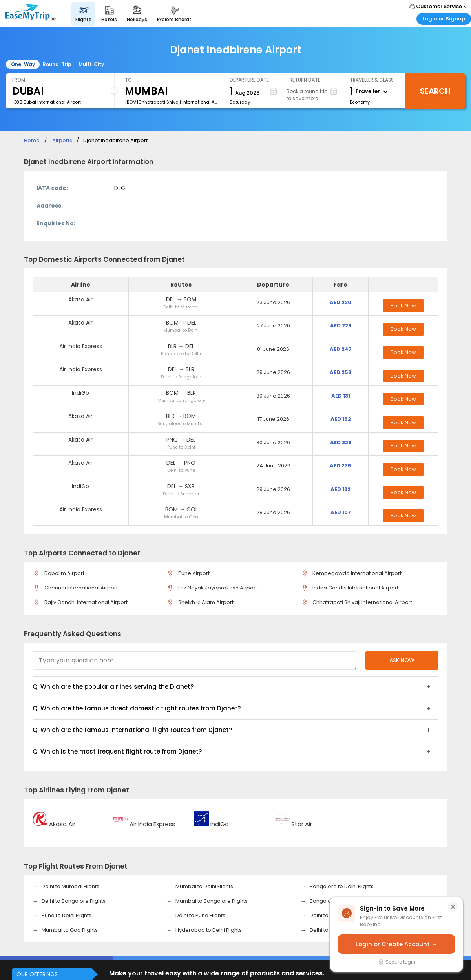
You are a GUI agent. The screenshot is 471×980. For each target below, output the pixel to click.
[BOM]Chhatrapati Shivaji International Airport (171, 102)
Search (435, 91)
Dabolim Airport (63, 573)
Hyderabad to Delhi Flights (208, 930)
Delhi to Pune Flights (200, 915)
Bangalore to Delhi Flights (341, 886)
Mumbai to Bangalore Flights (211, 901)
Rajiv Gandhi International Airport (85, 602)
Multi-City (91, 64)
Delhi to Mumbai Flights (70, 886)
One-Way (23, 64)
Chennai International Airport (80, 588)
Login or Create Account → (396, 944)
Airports (62, 140)
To (128, 80)
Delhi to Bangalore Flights (73, 901)
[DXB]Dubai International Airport (47, 102)
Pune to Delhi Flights (66, 915)
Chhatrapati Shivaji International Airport (361, 602)
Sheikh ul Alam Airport (204, 602)
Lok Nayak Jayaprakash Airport (216, 588)
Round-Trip (57, 64)
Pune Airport (193, 573)
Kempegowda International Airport (356, 573)
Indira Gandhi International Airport (354, 588)
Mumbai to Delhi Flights (204, 886)
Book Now (403, 306)
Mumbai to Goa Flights (69, 930)
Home (32, 140)
